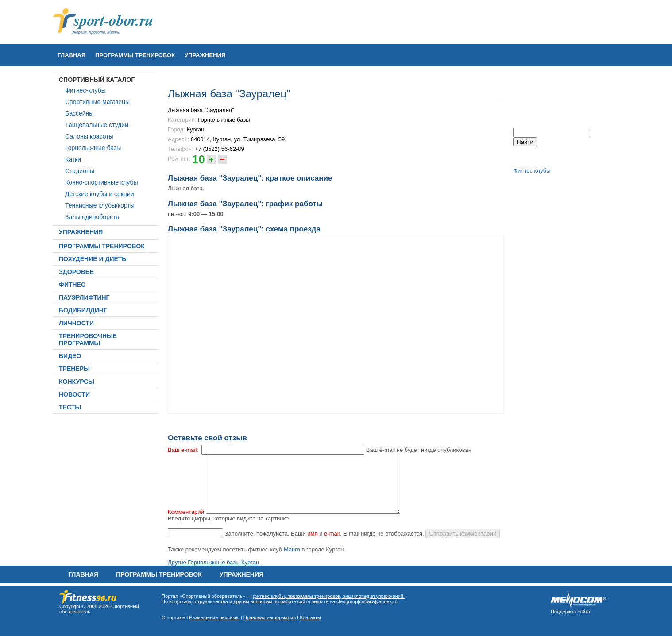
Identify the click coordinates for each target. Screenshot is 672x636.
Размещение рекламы (214, 617)
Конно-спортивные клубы (102, 182)
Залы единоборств (92, 217)
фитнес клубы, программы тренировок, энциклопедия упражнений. (329, 596)
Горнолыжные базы (93, 148)
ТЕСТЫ (70, 407)
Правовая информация (270, 617)
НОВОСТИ (74, 394)
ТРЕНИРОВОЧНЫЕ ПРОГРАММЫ (88, 339)
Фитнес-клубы (85, 90)
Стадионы (80, 171)
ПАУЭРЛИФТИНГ (84, 297)
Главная (71, 55)
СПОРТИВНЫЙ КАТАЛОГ (97, 80)
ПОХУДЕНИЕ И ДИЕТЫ (93, 259)
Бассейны (79, 113)
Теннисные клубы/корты (100, 205)
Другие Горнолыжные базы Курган (213, 562)
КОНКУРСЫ (77, 382)
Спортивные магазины (97, 102)
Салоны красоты (89, 136)
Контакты (310, 617)
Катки (73, 159)
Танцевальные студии (97, 125)
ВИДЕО (70, 356)
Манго (292, 549)
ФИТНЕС (72, 285)
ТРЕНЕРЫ (74, 369)
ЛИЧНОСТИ (76, 323)
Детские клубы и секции (100, 194)
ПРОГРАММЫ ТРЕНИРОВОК (135, 55)
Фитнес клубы (532, 171)
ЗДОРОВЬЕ (76, 272)
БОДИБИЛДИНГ (83, 310)
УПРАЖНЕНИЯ (205, 55)
